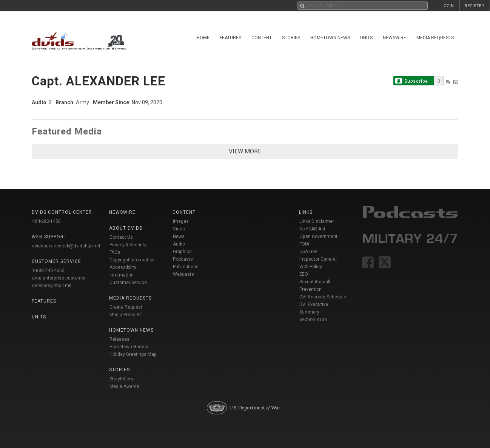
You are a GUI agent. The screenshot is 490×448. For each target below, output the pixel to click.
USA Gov (308, 252)
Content (262, 38)
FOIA (304, 244)
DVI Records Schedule (323, 297)
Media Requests (435, 38)
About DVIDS (126, 228)
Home (203, 38)
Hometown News (330, 38)
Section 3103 (313, 320)
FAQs (115, 252)
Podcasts (183, 259)
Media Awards (124, 386)
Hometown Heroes (129, 347)
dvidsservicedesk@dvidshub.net (66, 246)
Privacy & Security (128, 245)
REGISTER (474, 6)
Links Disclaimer (317, 221)
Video (179, 229)
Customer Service (128, 283)
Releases (119, 339)
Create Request (126, 307)
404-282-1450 (46, 221)
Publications (186, 267)
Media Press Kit (126, 315)
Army (82, 102)
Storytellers (121, 379)
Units (366, 38)
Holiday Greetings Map (133, 354)
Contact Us (121, 237)
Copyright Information (132, 260)
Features (230, 38)
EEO (304, 274)
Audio (179, 244)
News (179, 236)
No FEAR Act (312, 229)
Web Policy (311, 267)
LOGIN (448, 6)
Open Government (318, 236)
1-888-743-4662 (48, 270)
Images (181, 221)
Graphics (182, 252)
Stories (291, 38)
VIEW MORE (245, 151)
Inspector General (318, 259)
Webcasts (183, 274)
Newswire (394, 38)
